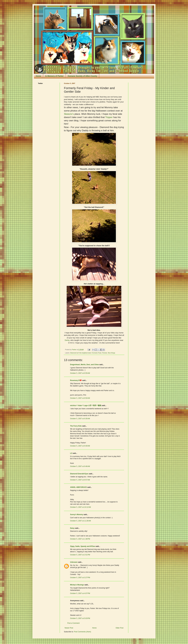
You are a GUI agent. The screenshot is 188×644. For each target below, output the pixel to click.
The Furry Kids (76, 426)
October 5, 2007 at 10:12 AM (80, 507)
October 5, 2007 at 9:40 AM (80, 446)
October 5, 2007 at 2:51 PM (80, 555)
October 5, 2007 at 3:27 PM (80, 578)
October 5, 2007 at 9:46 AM (80, 466)
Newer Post (69, 628)
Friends (105, 353)
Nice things (111, 353)
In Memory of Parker (54, 76)
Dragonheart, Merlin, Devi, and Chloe (84, 365)
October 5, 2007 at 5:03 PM (80, 618)
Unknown (74, 562)
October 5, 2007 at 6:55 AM (80, 373)
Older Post (119, 628)
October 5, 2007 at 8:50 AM (80, 398)
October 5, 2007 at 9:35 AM (80, 419)
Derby (67, 340)
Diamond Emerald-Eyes (79, 474)
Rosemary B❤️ (76, 380)
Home (38, 76)
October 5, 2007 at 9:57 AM (80, 480)
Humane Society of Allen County (83, 76)
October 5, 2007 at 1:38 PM (80, 539)
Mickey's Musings (77, 585)
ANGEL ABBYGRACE (78, 487)
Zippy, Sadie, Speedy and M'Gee (83, 546)
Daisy (72, 528)
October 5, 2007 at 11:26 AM (80, 521)
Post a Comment (73, 623)
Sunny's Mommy (77, 515)
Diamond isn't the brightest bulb (81, 353)
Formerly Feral (96, 353)
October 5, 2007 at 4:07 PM (80, 593)
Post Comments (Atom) (82, 632)
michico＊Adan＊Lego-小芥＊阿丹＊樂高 (86, 406)
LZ (71, 453)
